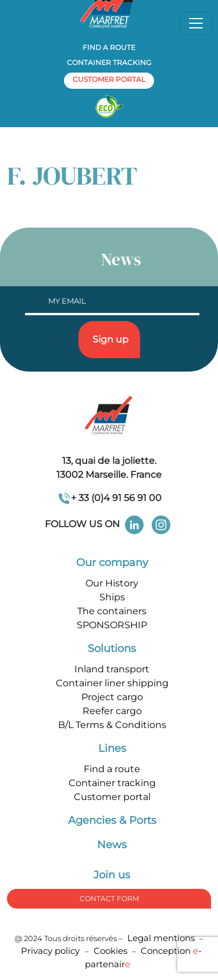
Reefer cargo (112, 711)
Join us (112, 875)
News (112, 845)
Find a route (109, 47)
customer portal (109, 79)
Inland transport (112, 669)
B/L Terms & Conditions (112, 725)
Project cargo (112, 697)
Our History (112, 583)
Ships (112, 597)
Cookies (110, 951)
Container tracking (109, 62)
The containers (112, 611)
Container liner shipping (112, 683)
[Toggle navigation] (196, 23)
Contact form (109, 898)
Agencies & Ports (112, 820)
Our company (112, 563)
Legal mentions (161, 938)
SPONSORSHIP (112, 625)
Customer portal (112, 797)
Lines (112, 748)
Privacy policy (51, 951)
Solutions (112, 648)
